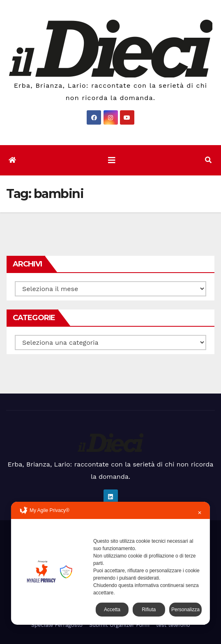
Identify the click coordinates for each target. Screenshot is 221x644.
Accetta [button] (112, 610)
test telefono (173, 625)
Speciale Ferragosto (57, 625)
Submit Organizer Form (119, 625)
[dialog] (110, 563)
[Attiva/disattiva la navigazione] (112, 160)
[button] (208, 160)
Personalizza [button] (185, 610)
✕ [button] (200, 513)
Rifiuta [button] (149, 610)
